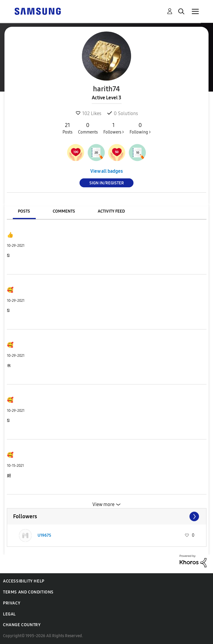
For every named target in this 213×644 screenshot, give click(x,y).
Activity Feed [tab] (111, 211)
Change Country (22, 625)
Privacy (12, 603)
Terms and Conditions (28, 592)
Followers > (114, 128)
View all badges (107, 171)
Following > (140, 128)
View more (103, 504)
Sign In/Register (107, 183)
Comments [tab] (64, 211)
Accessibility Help (24, 581)
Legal (9, 614)
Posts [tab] (24, 211)
